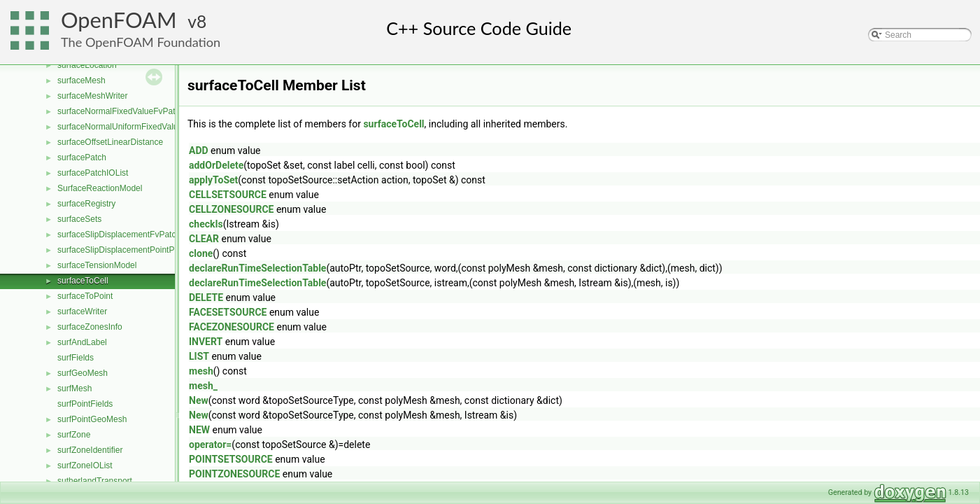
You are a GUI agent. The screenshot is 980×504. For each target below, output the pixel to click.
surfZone (74, 435)
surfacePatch (82, 157)
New (199, 400)
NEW (199, 430)
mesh (201, 371)
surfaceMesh (81, 80)
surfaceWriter (82, 311)
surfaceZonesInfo (90, 327)
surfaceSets (79, 219)
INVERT (206, 342)
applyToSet (213, 180)
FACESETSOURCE (228, 312)
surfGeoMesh (83, 373)
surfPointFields (85, 404)
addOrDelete (216, 165)
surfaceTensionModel (97, 265)
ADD (199, 150)
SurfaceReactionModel (100, 188)
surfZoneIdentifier (90, 450)
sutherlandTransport (95, 481)
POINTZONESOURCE (234, 474)
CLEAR (204, 239)
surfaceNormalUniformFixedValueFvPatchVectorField (156, 127)
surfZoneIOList (85, 465)
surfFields (76, 358)
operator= (210, 444)
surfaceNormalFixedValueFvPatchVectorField (142, 111)
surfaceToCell (83, 281)
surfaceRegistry (86, 204)
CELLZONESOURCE (231, 209)
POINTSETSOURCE (231, 459)
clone (201, 253)
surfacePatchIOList (93, 173)
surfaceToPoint (85, 296)
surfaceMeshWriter (92, 96)
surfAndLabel (82, 342)
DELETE (206, 297)
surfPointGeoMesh (92, 419)
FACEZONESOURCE (232, 327)
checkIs (206, 224)
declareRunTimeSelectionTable (257, 268)
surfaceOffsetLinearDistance (110, 142)
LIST (199, 356)
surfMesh (74, 388)
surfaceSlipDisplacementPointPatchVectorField (145, 250)
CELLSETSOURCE (228, 195)
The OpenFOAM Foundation (141, 42)
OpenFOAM (119, 20)
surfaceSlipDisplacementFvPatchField (128, 234)
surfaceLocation (87, 65)
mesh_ (203, 386)
